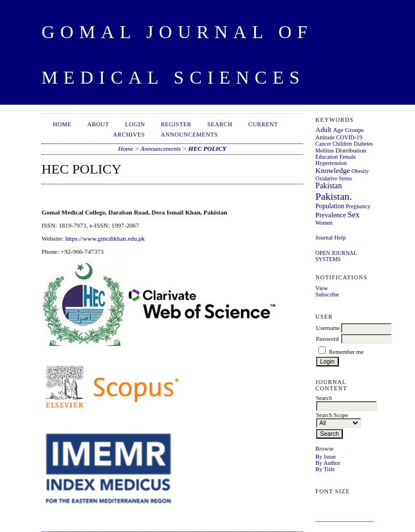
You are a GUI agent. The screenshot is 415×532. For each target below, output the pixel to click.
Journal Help (331, 238)
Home (62, 124)
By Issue (326, 457)
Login (135, 124)
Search (220, 124)
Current (263, 124)
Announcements (189, 135)
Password (327, 339)
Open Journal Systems (336, 256)
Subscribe (327, 294)
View (322, 288)
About (98, 124)
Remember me (346, 352)
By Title (325, 469)
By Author (328, 463)
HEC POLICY (207, 149)
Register (176, 124)
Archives (129, 135)
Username (328, 328)
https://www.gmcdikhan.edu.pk (105, 238)
